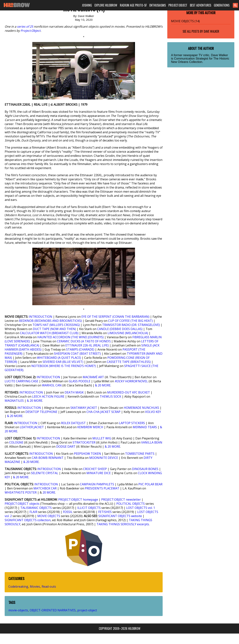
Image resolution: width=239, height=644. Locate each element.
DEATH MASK (74, 392)
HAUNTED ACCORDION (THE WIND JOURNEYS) (70, 337)
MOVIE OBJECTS (49, 516)
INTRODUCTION (41, 317)
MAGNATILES (14, 401)
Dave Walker (211, 31)
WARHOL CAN (52, 385)
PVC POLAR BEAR (150, 484)
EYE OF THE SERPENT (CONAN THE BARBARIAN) (115, 317)
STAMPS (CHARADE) (80, 349)
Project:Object (31, 31)
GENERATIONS (222, 5)
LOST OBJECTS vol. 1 (141, 508)
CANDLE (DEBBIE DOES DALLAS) (120, 329)
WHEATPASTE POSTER (21, 492)
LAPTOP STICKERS (132, 423)
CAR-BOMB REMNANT (48, 458)
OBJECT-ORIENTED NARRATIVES (53, 610)
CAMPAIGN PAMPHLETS (97, 484)
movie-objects (18, 610)
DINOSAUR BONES (145, 469)
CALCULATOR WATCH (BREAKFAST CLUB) (49, 333)
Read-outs (49, 587)
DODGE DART (66, 447)
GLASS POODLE (80, 381)
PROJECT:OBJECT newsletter (121, 500)
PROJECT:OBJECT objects (22, 504)
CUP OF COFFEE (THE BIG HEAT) (130, 321)
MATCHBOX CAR (45, 488)
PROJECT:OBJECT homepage (78, 500)
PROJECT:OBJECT (178, 5)
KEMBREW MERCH (90, 427)
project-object (87, 610)
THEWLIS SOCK (110, 396)
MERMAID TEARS (145, 427)
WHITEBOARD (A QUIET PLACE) (59, 358)
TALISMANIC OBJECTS (36, 508)
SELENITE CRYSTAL (45, 473)
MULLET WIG (102, 438)
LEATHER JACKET (32, 427)
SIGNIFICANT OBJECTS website (120, 516)
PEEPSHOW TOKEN (87, 454)
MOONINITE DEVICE (104, 458)
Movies (35, 587)
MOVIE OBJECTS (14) (185, 21)
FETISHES (105, 512)
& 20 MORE (103, 385)
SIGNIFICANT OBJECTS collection (28, 520)
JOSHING (87, 5)
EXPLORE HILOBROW (106, 5)
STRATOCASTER (84, 442)
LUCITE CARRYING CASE (21, 381)
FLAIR (33, 512)
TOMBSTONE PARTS (140, 454)
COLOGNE (16, 442)
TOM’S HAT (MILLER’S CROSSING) (56, 325)
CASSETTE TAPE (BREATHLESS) (129, 362)
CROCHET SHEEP (95, 469)
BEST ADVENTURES (201, 5)
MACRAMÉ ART (93, 377)
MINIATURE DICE (99, 473)
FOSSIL (68, 512)
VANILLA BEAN (152, 442)
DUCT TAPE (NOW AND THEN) (54, 329)
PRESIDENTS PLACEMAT (102, 488)
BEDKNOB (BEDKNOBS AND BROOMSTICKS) (50, 321)
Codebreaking (18, 587)
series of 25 (25, 27)
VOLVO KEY (153, 412)
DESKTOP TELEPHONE (41, 412)
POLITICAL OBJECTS (131, 504)
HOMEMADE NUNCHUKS (141, 408)
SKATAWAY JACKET (84, 408)
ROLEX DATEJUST (73, 423)
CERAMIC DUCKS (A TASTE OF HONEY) (84, 341)
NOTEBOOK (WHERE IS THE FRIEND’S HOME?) (64, 366)
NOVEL (131, 381)
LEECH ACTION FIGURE (48, 396)
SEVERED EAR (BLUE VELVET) (63, 362)
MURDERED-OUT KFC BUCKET (129, 392)
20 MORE (49, 492)
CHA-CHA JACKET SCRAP (103, 412)
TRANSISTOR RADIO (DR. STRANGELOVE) (131, 325)
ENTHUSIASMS (158, 5)
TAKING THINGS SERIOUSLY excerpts (123, 524)
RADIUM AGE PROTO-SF (133, 5)
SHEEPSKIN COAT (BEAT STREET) (77, 354)
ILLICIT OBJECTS (89, 508)
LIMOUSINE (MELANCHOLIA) (128, 333)
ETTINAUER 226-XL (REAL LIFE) (87, 345)
